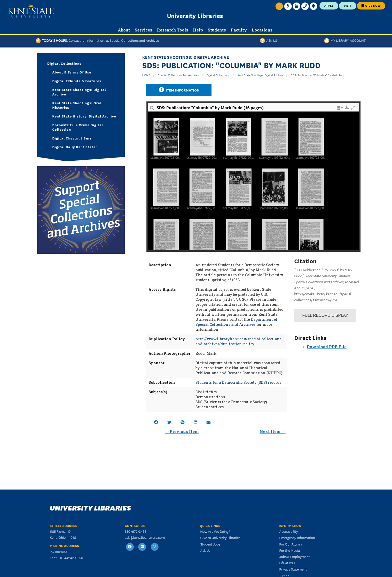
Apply (329, 5)
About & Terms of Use (72, 72)
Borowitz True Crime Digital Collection (78, 127)
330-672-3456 (136, 531)
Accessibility (289, 531)
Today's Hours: (97, 40)
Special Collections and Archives (178, 75)
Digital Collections (218, 75)
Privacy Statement (293, 569)
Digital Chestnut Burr (72, 138)
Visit (347, 5)
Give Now (371, 5)
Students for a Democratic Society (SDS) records (238, 382)
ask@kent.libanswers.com (145, 537)
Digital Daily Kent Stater (75, 147)
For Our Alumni (291, 544)
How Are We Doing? (215, 531)
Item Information (179, 90)
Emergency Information (297, 537)
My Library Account (345, 40)
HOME (146, 75)
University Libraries (195, 15)
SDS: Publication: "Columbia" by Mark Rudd (318, 75)
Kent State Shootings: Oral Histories (77, 105)
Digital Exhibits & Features (77, 81)
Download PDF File (327, 347)
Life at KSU (287, 563)
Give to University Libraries (220, 537)
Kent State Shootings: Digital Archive (260, 75)
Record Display (325, 315)
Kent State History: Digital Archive (84, 116)
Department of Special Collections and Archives (236, 322)
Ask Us (268, 40)
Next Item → (272, 431)
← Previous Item (182, 431)
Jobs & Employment (294, 556)
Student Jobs (210, 544)
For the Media (289, 550)
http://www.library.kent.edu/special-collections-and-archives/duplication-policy (239, 341)
